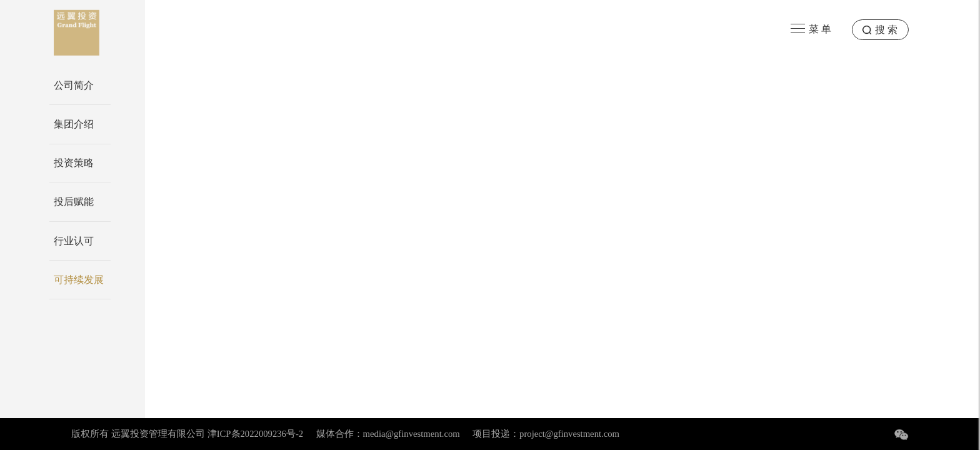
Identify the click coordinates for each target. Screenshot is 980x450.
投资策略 (74, 163)
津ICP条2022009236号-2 (256, 434)
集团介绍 (74, 124)
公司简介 (74, 85)
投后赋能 (74, 202)
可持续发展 (79, 280)
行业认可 (74, 241)
